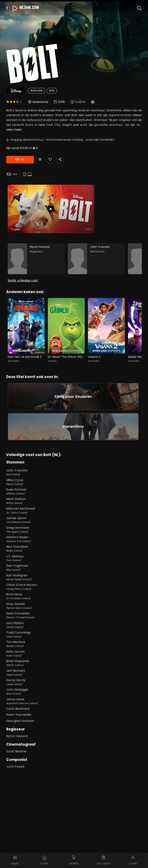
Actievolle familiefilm (100, 140)
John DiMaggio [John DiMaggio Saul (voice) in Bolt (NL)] (74, 691)
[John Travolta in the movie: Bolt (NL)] (96, 259)
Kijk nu (20, 159)
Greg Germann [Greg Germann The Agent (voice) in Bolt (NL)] (74, 530)
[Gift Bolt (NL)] (40, 159)
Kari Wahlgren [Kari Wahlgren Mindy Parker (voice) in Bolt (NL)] (74, 577)
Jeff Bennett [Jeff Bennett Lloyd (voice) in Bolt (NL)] (74, 673)
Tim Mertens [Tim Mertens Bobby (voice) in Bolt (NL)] (74, 644)
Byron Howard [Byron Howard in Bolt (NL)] (17, 736)
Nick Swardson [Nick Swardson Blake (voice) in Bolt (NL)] (74, 548)
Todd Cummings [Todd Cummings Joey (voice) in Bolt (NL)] (74, 634)
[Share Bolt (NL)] (60, 159)
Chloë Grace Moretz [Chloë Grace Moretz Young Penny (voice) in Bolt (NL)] (74, 587)
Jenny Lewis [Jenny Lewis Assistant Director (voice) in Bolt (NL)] (74, 701)
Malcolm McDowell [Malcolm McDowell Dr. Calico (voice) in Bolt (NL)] (74, 510)
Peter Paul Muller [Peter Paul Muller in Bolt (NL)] (19, 715)
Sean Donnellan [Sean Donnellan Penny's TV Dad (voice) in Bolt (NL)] (74, 615)
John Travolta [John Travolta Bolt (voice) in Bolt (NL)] (74, 472)
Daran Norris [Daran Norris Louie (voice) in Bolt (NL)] (74, 682)
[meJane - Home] (26, 8)
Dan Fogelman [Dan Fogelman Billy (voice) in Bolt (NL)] (74, 568)
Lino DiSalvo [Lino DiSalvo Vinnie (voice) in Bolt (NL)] (74, 625)
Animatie (36, 91)
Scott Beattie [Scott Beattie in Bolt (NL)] (16, 751)
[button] (7, 8)
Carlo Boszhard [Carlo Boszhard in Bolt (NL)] (18, 709)
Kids (52, 91)
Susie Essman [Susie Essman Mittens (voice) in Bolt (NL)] (74, 491)
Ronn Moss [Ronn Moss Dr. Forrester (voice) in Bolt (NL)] (74, 596)
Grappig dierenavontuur (27, 140)
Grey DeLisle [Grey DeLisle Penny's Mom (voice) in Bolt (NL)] (74, 606)
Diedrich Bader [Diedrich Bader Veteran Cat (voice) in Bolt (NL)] (74, 539)
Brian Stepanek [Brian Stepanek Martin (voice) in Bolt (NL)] (74, 663)
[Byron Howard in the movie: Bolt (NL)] (36, 259)
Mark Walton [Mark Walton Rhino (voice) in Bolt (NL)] (74, 501)
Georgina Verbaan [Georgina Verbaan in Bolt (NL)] (20, 721)
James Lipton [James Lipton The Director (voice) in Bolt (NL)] (74, 520)
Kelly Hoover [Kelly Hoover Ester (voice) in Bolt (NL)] (74, 653)
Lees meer (14, 130)
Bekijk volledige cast (23, 280)
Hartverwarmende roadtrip (65, 140)
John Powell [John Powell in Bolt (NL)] (15, 767)
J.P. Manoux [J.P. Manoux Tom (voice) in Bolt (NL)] (74, 558)
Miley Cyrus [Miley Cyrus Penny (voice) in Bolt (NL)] (74, 482)
